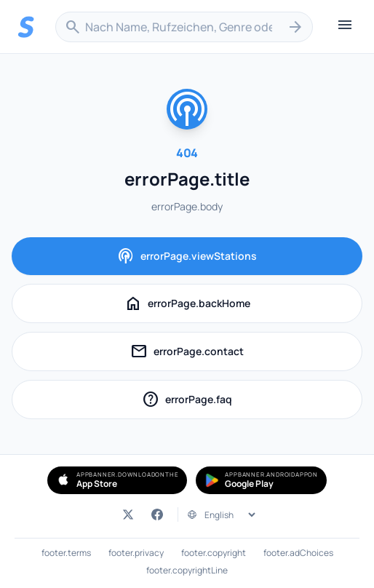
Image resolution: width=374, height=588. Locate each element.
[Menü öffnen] (345, 27)
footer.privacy (136, 553)
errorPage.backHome (187, 303)
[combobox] (184, 27)
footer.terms (66, 553)
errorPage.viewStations (187, 256)
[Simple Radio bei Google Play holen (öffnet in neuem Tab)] (261, 480)
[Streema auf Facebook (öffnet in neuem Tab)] (157, 514)
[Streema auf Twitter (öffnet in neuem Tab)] (128, 514)
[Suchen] (295, 27)
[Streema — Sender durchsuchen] (26, 27)
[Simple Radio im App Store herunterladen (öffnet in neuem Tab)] (117, 480)
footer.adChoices (298, 553)
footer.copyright (214, 553)
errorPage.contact (210, 353)
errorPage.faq (215, 401)
